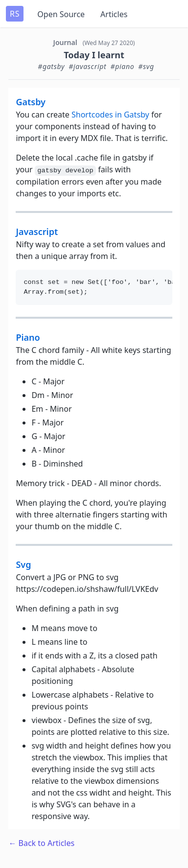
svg (23, 564)
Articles (114, 14)
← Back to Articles (41, 843)
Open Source (61, 14)
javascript (37, 232)
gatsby (31, 102)
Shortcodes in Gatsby (110, 115)
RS (15, 14)
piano (28, 337)
